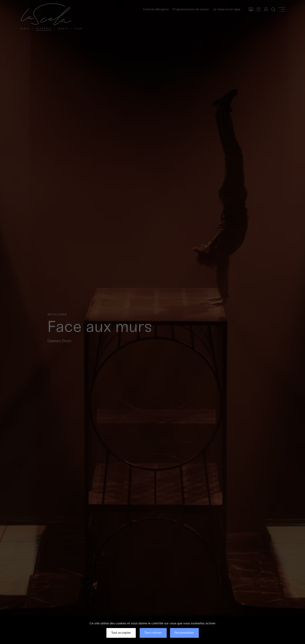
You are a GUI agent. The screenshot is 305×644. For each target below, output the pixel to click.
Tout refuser (153, 633)
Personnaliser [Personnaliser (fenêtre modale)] (184, 633)
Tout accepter (121, 633)
